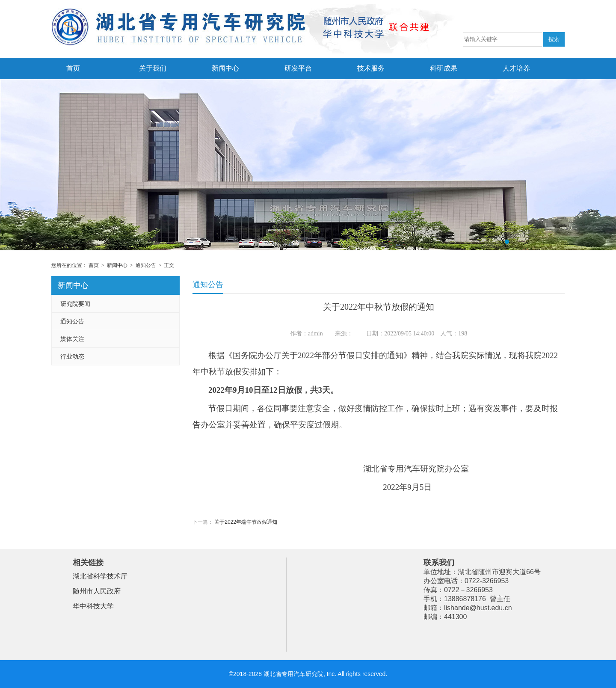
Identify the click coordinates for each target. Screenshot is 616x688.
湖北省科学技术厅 (100, 576)
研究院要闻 (75, 304)
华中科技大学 (93, 606)
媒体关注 (72, 339)
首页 (73, 68)
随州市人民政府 (97, 591)
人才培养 (516, 68)
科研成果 (444, 68)
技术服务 (371, 68)
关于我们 (153, 68)
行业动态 (72, 356)
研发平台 (298, 68)
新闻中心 (225, 68)
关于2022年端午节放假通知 (246, 522)
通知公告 (146, 265)
